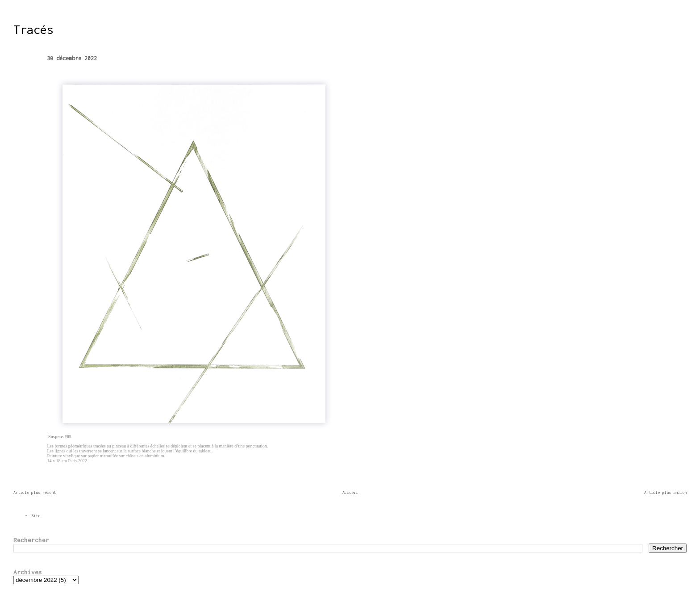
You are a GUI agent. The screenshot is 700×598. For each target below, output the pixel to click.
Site (36, 516)
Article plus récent (35, 492)
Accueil (350, 492)
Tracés (33, 29)
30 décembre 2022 (72, 58)
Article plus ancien (665, 492)
